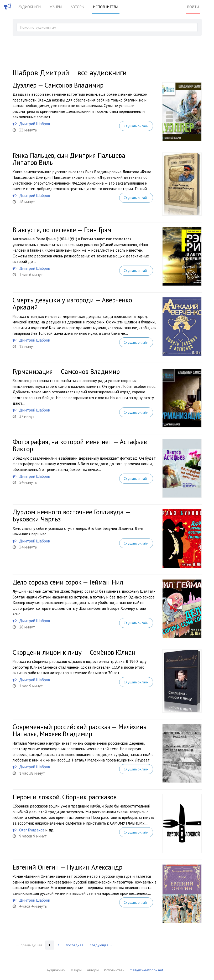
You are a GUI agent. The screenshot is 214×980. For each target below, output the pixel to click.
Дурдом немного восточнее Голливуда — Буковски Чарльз (71, 516)
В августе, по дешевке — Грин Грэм (62, 230)
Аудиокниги (30, 7)
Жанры (56, 7)
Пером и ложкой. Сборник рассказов (65, 797)
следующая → (101, 945)
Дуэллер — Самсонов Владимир (58, 85)
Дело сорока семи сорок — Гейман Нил (68, 582)
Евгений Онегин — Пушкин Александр (67, 867)
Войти (193, 7)
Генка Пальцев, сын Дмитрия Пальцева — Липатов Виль (72, 159)
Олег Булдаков (32, 830)
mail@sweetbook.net (146, 970)
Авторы (77, 7)
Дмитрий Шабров (35, 124)
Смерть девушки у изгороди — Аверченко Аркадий (72, 304)
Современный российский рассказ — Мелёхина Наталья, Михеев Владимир (80, 730)
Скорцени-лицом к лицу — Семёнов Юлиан (74, 652)
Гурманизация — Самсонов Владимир (66, 372)
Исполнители (106, 7)
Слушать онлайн (136, 126)
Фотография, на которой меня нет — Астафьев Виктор (80, 445)
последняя (75, 945)
